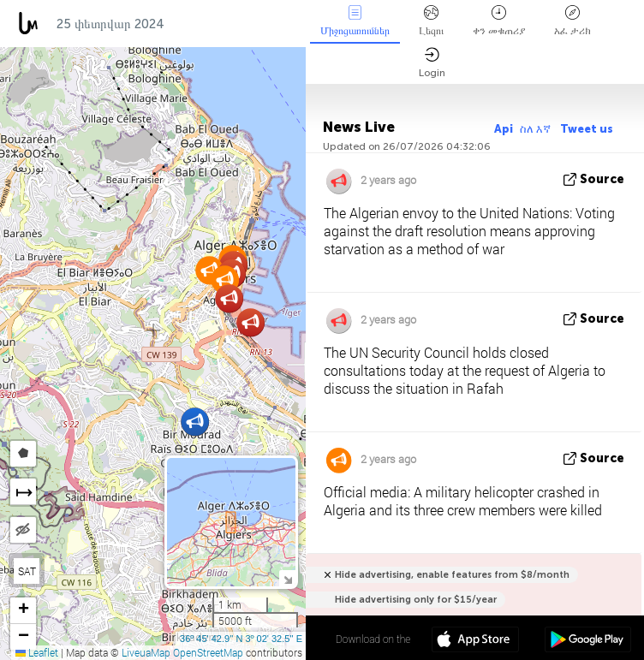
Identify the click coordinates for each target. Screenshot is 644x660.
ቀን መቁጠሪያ (499, 21)
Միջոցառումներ (355, 21)
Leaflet (37, 652)
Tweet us (587, 129)
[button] (250, 322)
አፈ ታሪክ (572, 21)
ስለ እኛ (537, 129)
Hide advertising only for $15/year (416, 600)
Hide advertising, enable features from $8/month (452, 575)
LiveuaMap (146, 652)
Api (504, 129)
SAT (27, 571)
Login (432, 63)
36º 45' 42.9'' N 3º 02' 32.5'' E (241, 639)
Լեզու (431, 21)
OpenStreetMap (208, 652)
